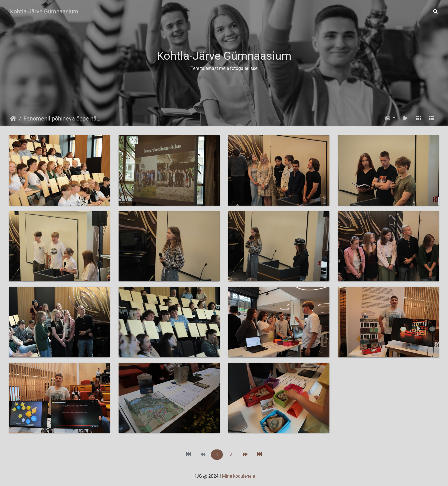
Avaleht (13, 119)
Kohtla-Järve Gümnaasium (44, 11)
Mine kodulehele (238, 476)
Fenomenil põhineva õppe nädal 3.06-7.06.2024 (63, 119)
